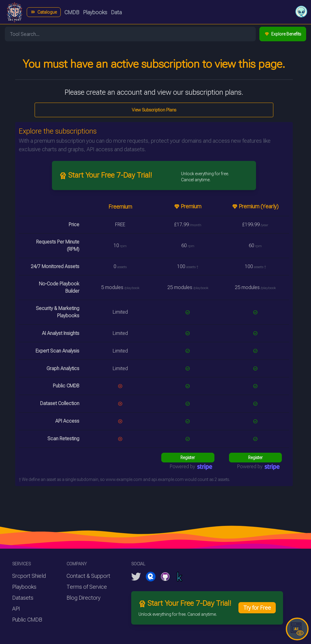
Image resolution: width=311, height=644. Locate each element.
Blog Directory (84, 598)
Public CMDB (27, 620)
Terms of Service (87, 587)
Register (188, 458)
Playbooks (95, 12)
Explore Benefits (283, 34)
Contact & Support (88, 576)
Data (116, 12)
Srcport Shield (29, 576)
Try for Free (257, 608)
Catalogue (44, 12)
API (16, 609)
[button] (301, 12)
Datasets (23, 598)
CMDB (72, 12)
